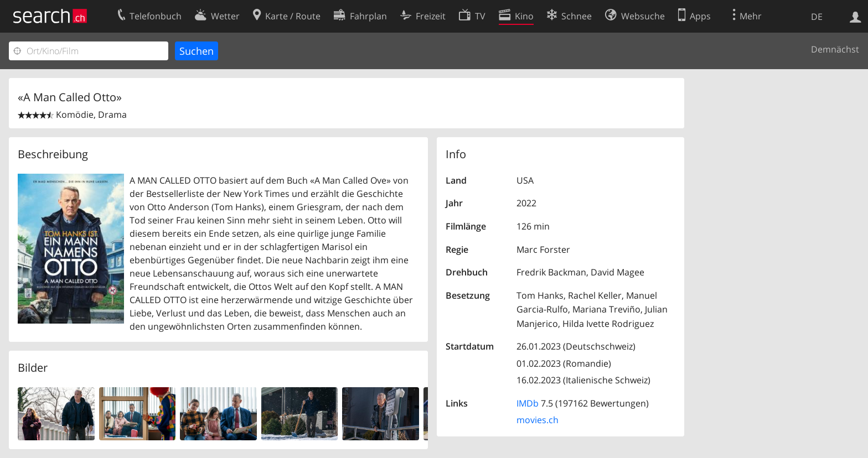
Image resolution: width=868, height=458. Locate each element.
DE (817, 17)
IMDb (528, 403)
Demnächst (835, 49)
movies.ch (538, 420)
